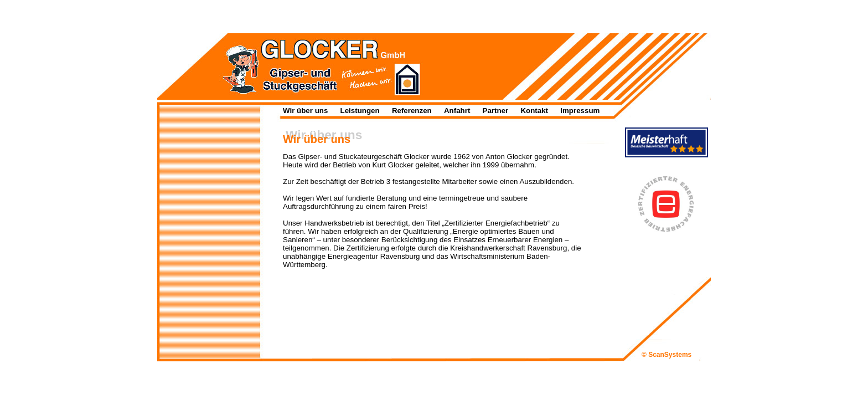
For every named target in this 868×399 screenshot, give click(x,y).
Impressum (580, 111)
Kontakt (534, 111)
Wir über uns (305, 111)
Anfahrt (457, 111)
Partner (496, 111)
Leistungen (360, 111)
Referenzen (412, 111)
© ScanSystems (666, 355)
